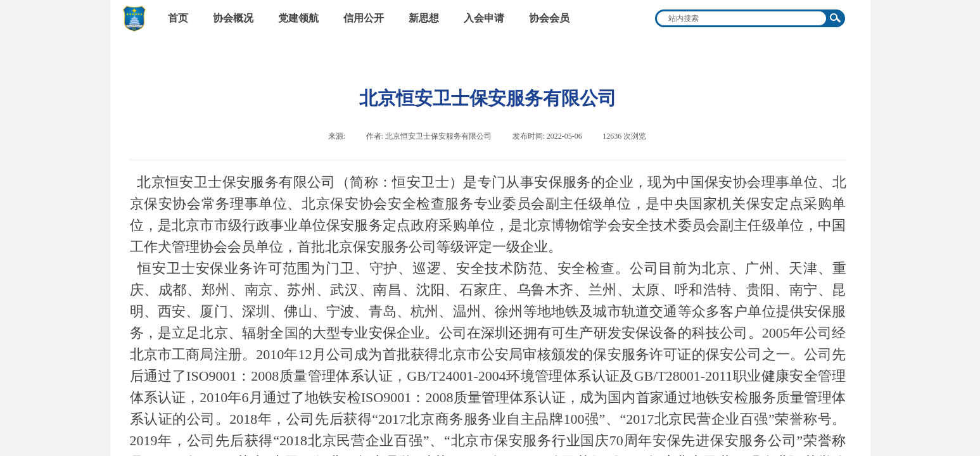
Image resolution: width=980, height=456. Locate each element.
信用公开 (364, 18)
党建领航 (298, 18)
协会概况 (233, 18)
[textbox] (742, 18)
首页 (178, 18)
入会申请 (484, 18)
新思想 (424, 18)
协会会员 (549, 18)
